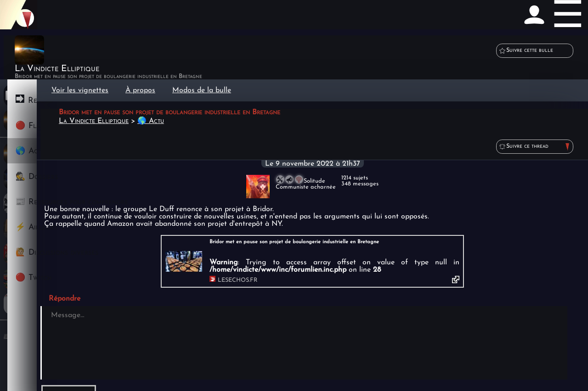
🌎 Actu (151, 121)
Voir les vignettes (80, 90)
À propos (140, 90)
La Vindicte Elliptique (94, 121)
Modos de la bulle (202, 90)
